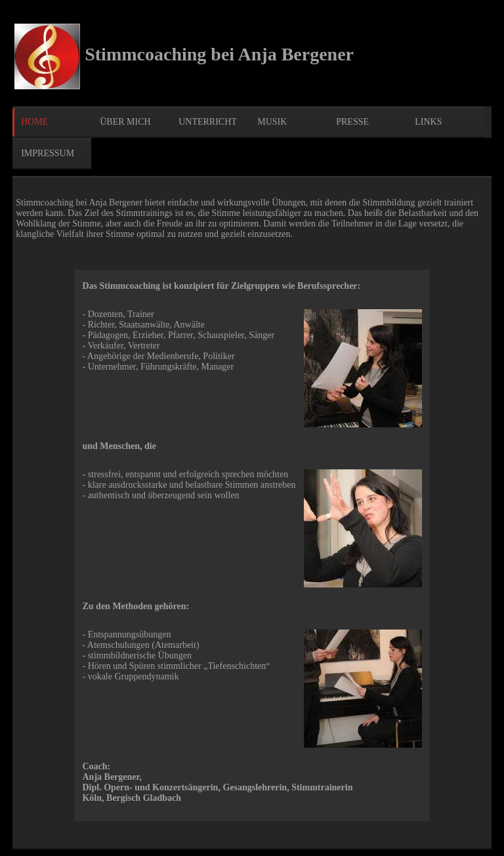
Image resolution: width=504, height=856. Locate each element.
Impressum (48, 153)
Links (428, 122)
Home (34, 122)
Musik (272, 122)
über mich (125, 122)
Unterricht (208, 122)
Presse (352, 122)
